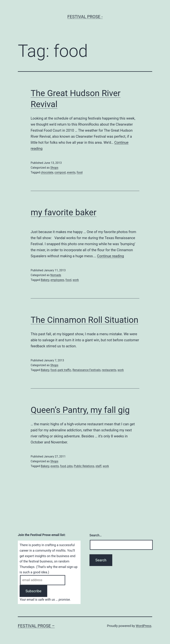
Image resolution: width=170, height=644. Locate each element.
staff (98, 466)
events (71, 172)
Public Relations (84, 466)
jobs (70, 466)
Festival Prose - (85, 17)
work (76, 280)
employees (57, 280)
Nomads (56, 275)
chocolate (47, 172)
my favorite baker (64, 212)
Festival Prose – (36, 626)
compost (60, 172)
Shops (54, 168)
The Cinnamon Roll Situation (84, 320)
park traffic (64, 370)
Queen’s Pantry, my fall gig (80, 410)
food (80, 172)
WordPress (144, 626)
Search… (96, 535)
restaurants (109, 370)
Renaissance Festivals (87, 370)
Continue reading (110, 256)
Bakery (45, 280)
